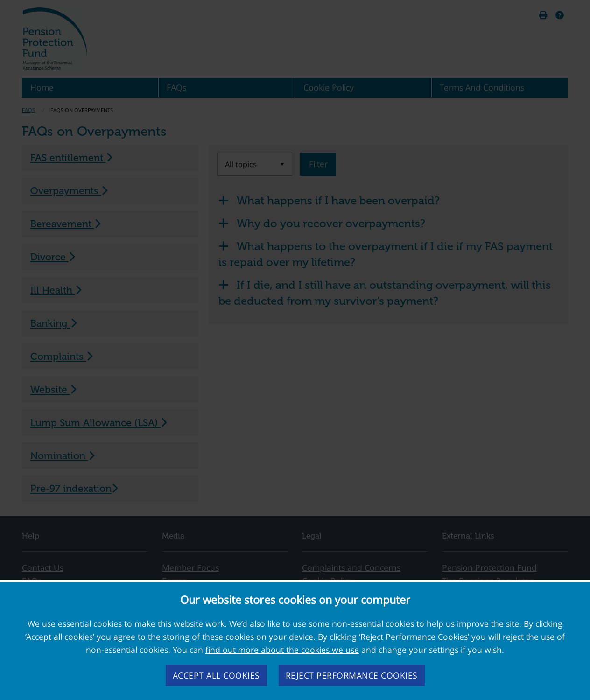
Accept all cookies (216, 675)
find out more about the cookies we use (282, 650)
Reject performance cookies (352, 675)
